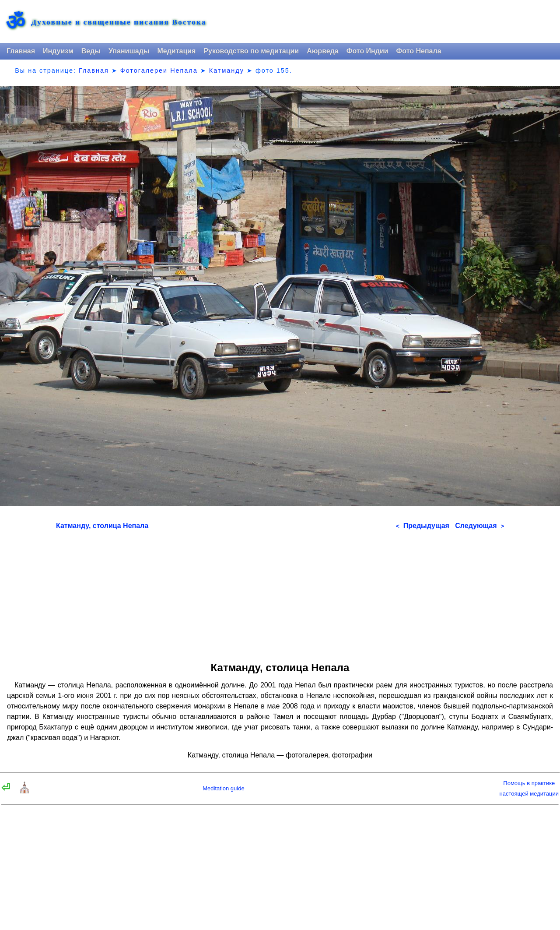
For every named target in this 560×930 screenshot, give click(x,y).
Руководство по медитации (251, 51)
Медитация (176, 51)
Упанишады (129, 51)
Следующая (479, 526)
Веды (91, 51)
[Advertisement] (280, 593)
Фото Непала (419, 51)
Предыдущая (423, 526)
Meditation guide (223, 788)
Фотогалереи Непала (159, 70)
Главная (21, 51)
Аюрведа (323, 51)
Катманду (227, 70)
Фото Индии (367, 51)
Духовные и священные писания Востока (119, 22)
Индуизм (58, 51)
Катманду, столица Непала (102, 526)
